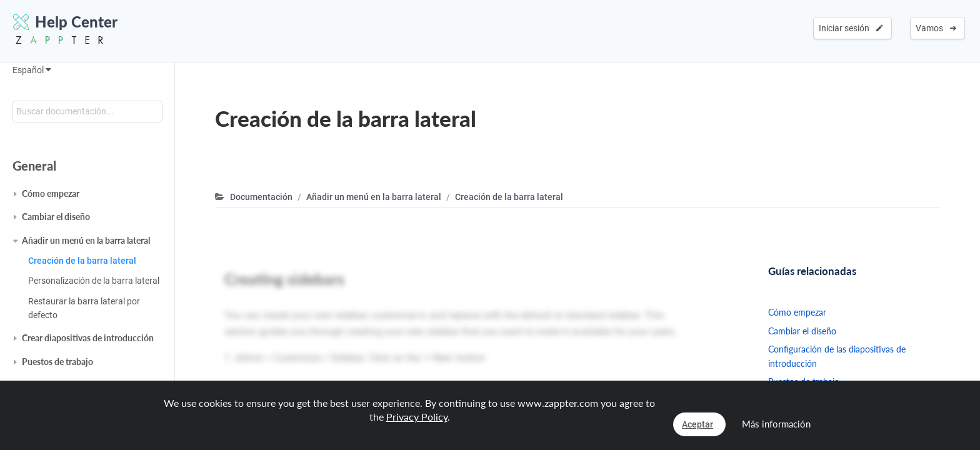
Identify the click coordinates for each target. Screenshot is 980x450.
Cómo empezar (51, 193)
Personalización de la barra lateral (94, 281)
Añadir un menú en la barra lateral (86, 240)
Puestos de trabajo (57, 362)
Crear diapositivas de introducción (88, 338)
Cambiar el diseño (56, 217)
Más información (776, 424)
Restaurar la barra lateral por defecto (84, 308)
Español (32, 70)
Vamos (936, 28)
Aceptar (697, 424)
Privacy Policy (417, 417)
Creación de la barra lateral (82, 261)
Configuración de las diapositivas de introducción (837, 356)
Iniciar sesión (851, 28)
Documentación (261, 197)
